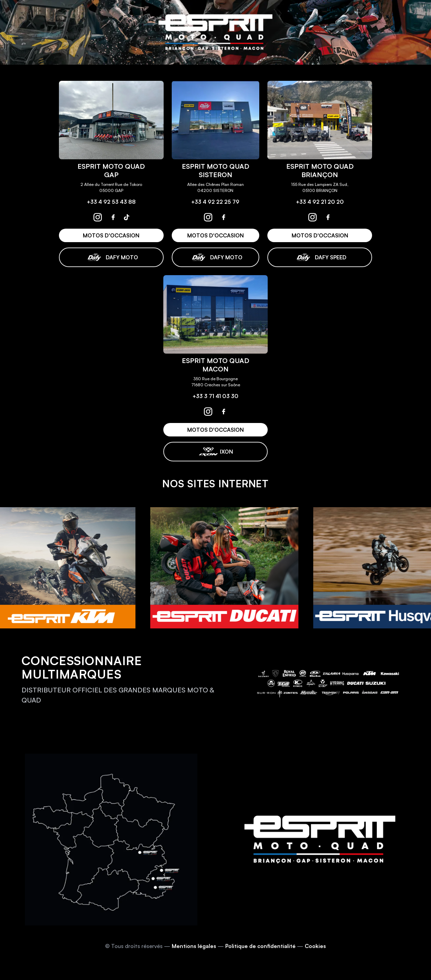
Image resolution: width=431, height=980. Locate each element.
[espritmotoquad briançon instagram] (312, 217)
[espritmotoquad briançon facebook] (328, 217)
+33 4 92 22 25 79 (215, 202)
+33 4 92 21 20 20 (320, 202)
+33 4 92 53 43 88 (111, 202)
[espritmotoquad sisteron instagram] (208, 217)
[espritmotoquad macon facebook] (224, 412)
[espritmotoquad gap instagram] (98, 217)
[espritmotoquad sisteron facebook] (224, 217)
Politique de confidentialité (260, 946)
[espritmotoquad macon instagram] (208, 412)
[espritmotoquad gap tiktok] (127, 217)
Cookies (315, 946)
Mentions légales (194, 946)
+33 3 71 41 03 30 (215, 396)
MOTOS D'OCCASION (111, 235)
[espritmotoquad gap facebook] (113, 217)
